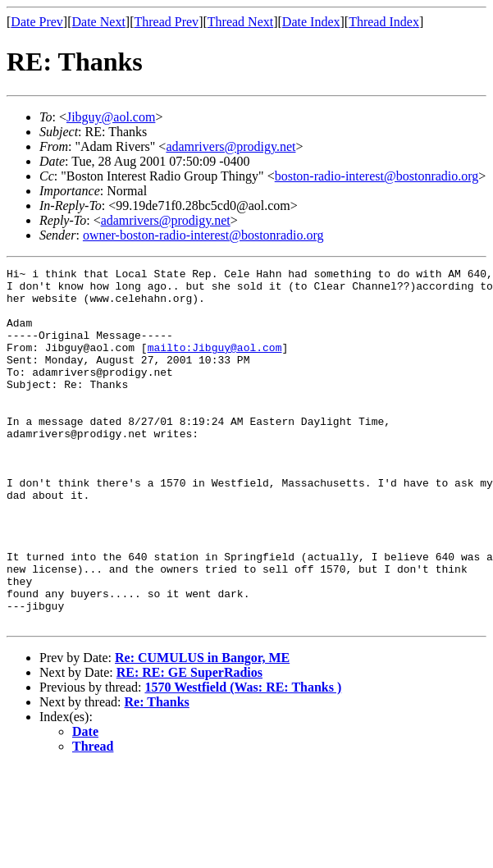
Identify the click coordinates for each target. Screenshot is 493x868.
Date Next (99, 22)
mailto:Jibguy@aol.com (215, 364)
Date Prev (37, 22)
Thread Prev (166, 22)
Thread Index (384, 22)
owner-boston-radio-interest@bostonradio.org (203, 235)
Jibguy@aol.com (111, 117)
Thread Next (240, 22)
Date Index (311, 22)
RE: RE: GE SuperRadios (189, 744)
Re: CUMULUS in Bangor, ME (202, 729)
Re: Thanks (157, 773)
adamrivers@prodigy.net (231, 146)
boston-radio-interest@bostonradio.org (377, 176)
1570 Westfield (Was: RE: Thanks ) (243, 758)
